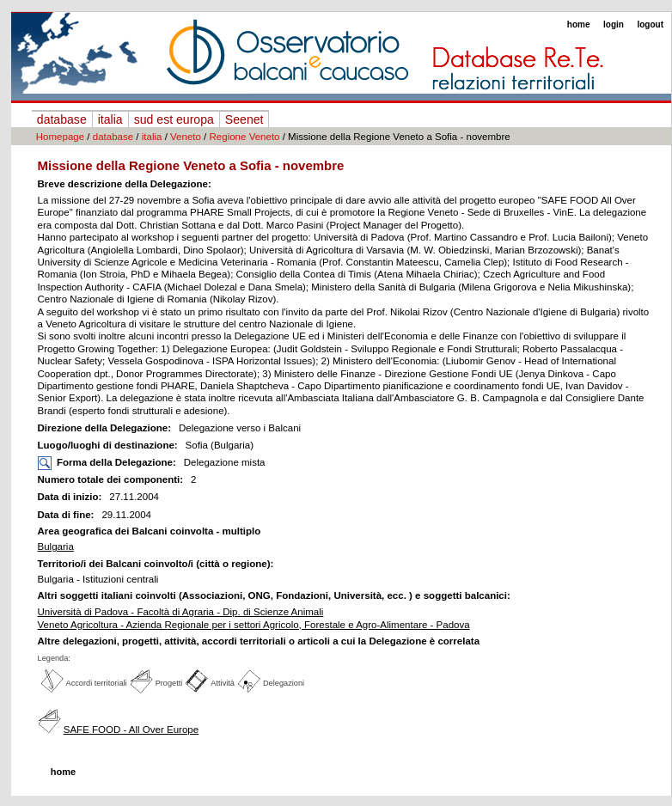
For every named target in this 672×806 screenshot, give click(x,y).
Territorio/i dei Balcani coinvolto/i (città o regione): (156, 564)
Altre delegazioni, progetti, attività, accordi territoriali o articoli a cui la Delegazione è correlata (259, 641)
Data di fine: (67, 515)
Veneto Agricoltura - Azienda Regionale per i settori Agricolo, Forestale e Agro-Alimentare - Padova (254, 625)
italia (110, 119)
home (579, 24)
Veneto (186, 137)
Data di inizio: (71, 497)
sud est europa (174, 119)
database (62, 119)
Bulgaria (56, 546)
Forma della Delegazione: (116, 462)
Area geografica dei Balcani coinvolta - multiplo (150, 531)
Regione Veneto (245, 137)
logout (650, 24)
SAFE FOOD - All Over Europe (131, 730)
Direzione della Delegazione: (106, 428)
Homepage (60, 137)
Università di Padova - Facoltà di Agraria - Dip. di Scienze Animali (181, 612)
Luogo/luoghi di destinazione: (109, 445)
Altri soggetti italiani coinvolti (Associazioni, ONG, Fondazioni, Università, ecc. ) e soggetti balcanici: (274, 595)
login (614, 24)
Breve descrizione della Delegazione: (125, 184)
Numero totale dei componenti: (111, 479)
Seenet (244, 119)
